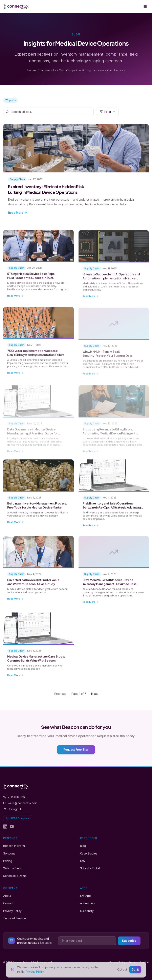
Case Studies (89, 853)
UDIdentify (87, 911)
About (7, 896)
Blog (83, 846)
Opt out (122, 969)
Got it (135, 969)
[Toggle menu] (145, 6)
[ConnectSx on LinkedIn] (5, 827)
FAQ (83, 861)
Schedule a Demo (15, 876)
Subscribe (129, 941)
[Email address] (87, 941)
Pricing (8, 861)
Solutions (9, 853)
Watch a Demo (13, 868)
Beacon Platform (14, 846)
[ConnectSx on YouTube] (12, 827)
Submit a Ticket (90, 868)
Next (94, 694)
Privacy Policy (12, 911)
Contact (8, 903)
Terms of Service (14, 918)
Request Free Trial (76, 752)
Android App (88, 903)
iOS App (85, 896)
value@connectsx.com (20, 803)
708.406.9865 (15, 797)
